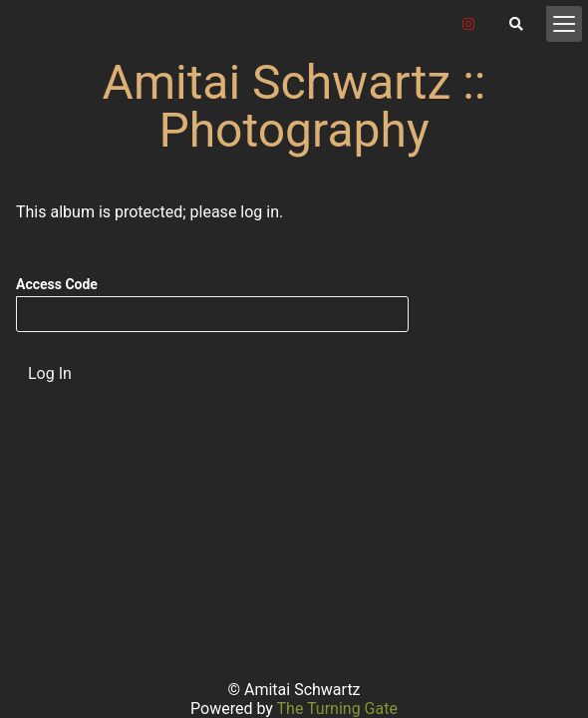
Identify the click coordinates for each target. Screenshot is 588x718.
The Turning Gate (337, 709)
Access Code (57, 284)
